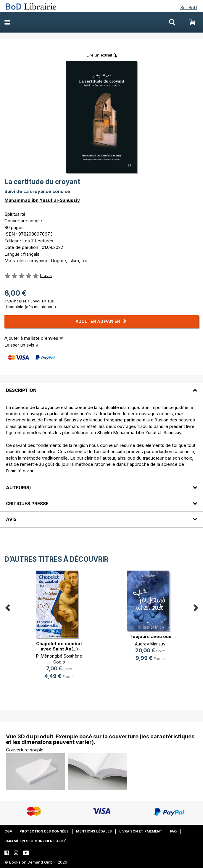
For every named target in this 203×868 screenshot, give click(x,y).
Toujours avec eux (150, 636)
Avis (11, 519)
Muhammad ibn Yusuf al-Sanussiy (42, 200)
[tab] (101, 387)
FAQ (173, 831)
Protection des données (44, 831)
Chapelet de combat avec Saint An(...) (59, 646)
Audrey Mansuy (150, 644)
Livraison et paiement (141, 831)
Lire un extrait (99, 55)
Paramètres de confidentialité (35, 841)
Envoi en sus (42, 301)
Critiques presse (27, 504)
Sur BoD (189, 8)
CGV (8, 831)
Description (21, 390)
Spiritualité (15, 214)
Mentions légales (94, 831)
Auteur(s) (18, 488)
